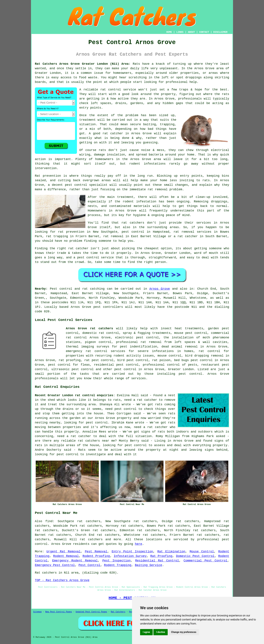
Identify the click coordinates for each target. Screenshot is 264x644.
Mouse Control (202, 552)
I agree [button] (146, 632)
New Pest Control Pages (59, 612)
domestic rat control (101, 333)
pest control (125, 369)
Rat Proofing (161, 556)
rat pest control (99, 360)
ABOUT (191, 32)
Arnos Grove (160, 289)
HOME (169, 32)
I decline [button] (161, 632)
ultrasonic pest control (72, 369)
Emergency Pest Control (55, 565)
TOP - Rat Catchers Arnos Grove (62, 580)
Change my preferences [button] (184, 632)
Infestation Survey (130, 556)
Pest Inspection (117, 561)
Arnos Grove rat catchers (89, 328)
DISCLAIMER (220, 32)
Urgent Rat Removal (63, 552)
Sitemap (37, 612)
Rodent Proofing (96, 556)
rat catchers (91, 539)
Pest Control (89, 565)
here (138, 544)
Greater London (181, 369)
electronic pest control (137, 338)
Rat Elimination (171, 552)
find (49, 521)
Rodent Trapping (118, 565)
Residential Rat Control (157, 561)
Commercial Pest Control (205, 561)
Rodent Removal (66, 556)
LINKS (180, 32)
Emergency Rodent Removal (75, 561)
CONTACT (204, 32)
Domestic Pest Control (195, 556)
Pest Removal (96, 552)
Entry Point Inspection (132, 552)
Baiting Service (148, 565)
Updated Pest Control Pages (91, 612)
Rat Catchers (118, 612)
